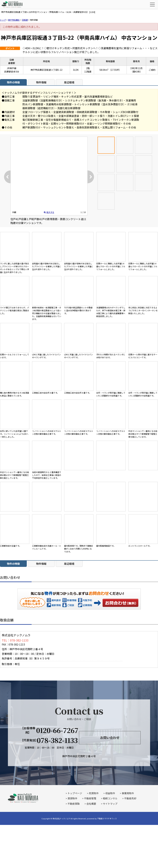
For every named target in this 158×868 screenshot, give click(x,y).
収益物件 (110, 793)
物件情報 (41, 82)
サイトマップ (110, 804)
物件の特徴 (13, 82)
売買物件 (94, 793)
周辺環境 (69, 82)
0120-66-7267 (57, 730)
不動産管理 (90, 798)
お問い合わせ (121, 603)
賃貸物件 (72, 798)
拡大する (49, 212)
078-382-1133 (57, 740)
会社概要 (91, 804)
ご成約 (152, 70)
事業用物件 (128, 793)
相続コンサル (110, 798)
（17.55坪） (115, 70)
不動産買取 (74, 804)
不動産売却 (130, 798)
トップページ (75, 793)
